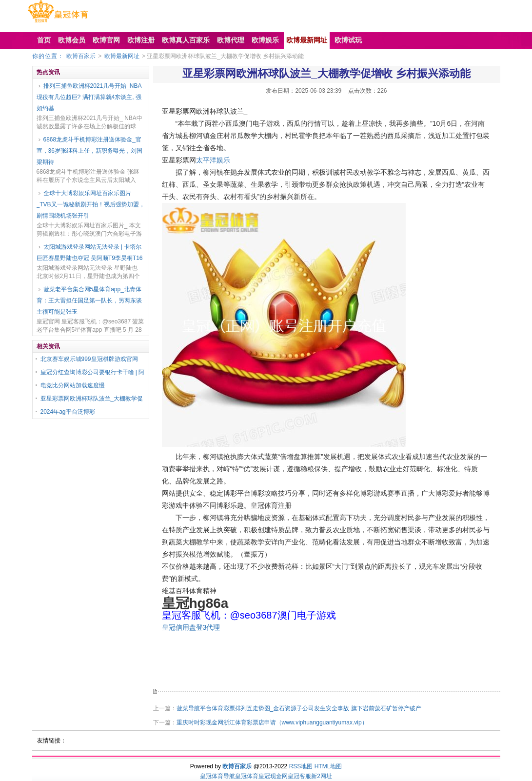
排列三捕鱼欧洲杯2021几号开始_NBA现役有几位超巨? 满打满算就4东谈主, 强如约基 (89, 97)
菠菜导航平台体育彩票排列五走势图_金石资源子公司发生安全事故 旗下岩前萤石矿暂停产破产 (299, 708)
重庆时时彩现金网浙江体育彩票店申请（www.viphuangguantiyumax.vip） (272, 722)
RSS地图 (301, 766)
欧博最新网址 (122, 56)
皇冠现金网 (273, 776)
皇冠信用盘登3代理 (191, 627)
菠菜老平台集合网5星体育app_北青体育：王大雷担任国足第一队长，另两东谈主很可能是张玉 (89, 300)
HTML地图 (328, 766)
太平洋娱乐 (213, 160)
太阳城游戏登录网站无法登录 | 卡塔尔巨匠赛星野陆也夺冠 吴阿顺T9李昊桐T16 (90, 252)
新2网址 (322, 776)
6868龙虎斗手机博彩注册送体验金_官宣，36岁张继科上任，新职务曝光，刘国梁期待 (89, 151)
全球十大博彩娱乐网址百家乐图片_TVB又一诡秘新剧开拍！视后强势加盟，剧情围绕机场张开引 (91, 204)
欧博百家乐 (81, 56)
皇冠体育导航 (217, 776)
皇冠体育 (247, 776)
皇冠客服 (299, 776)
